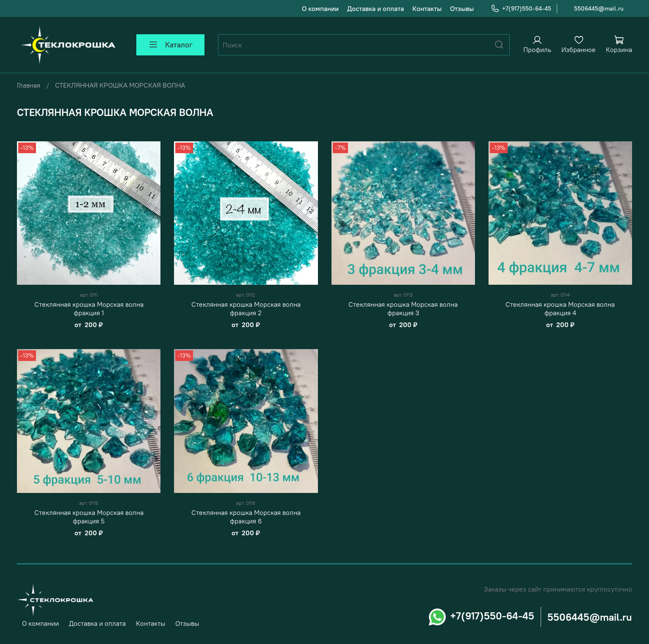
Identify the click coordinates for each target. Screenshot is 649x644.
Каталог (170, 45)
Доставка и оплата (376, 8)
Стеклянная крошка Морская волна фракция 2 (246, 308)
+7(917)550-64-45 (521, 9)
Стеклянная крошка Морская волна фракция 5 (89, 517)
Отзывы (462, 8)
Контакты (427, 8)
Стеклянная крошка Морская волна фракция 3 (403, 308)
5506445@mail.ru (599, 8)
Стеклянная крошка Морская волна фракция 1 (89, 308)
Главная (29, 85)
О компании (320, 8)
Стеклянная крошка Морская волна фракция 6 (246, 517)
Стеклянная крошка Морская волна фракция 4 (560, 308)
